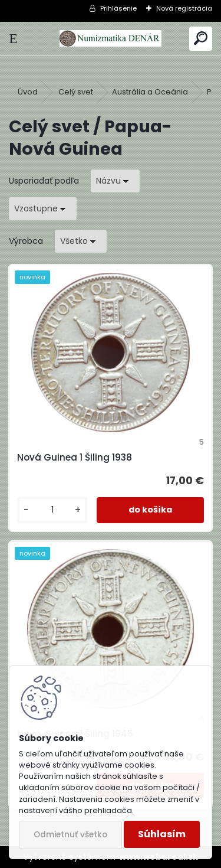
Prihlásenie (118, 8)
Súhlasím (162, 834)
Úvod (28, 92)
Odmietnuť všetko (70, 835)
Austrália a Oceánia (150, 92)
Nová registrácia (184, 8)
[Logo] (110, 39)
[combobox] (115, 181)
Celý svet (76, 92)
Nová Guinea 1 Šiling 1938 (75, 457)
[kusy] (52, 510)
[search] (201, 39)
